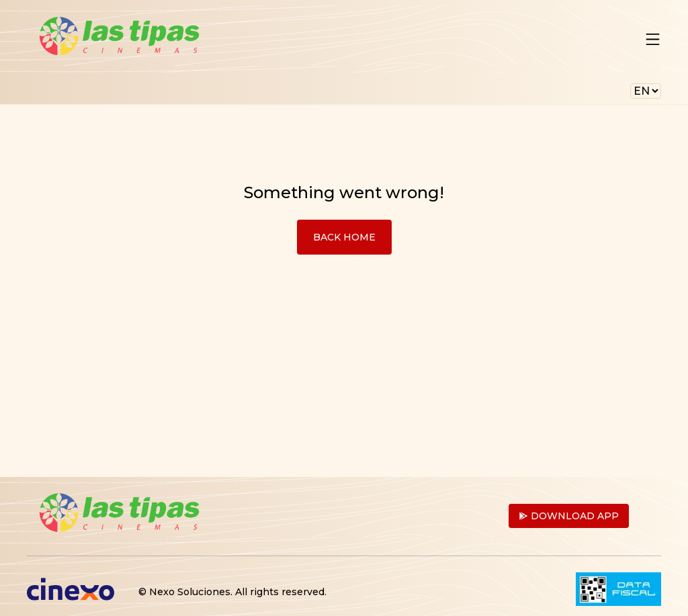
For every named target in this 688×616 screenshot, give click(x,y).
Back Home (344, 237)
